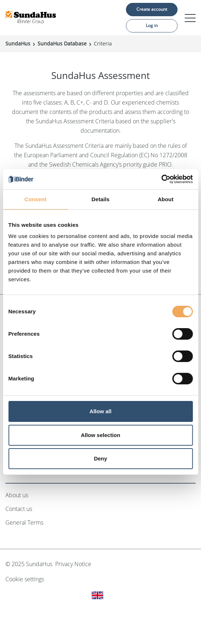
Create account (152, 9)
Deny (100, 458)
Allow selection (100, 435)
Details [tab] (101, 199)
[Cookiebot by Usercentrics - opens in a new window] (161, 179)
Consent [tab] (36, 199)
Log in (152, 25)
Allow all (100, 411)
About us (17, 495)
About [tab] (166, 199)
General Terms (24, 522)
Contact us (19, 509)
